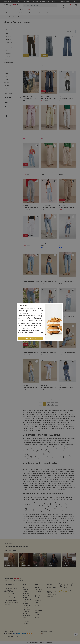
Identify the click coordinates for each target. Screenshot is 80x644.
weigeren (20, 329)
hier (34, 324)
